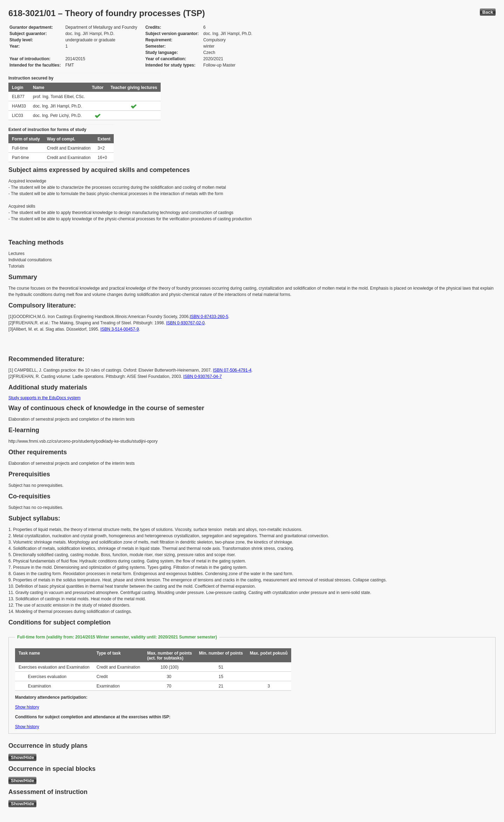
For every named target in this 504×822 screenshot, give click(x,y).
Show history (27, 707)
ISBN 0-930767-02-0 (185, 323)
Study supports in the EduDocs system (44, 398)
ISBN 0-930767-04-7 (203, 377)
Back (488, 12)
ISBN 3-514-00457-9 (120, 329)
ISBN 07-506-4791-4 (232, 370)
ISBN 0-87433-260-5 (209, 317)
